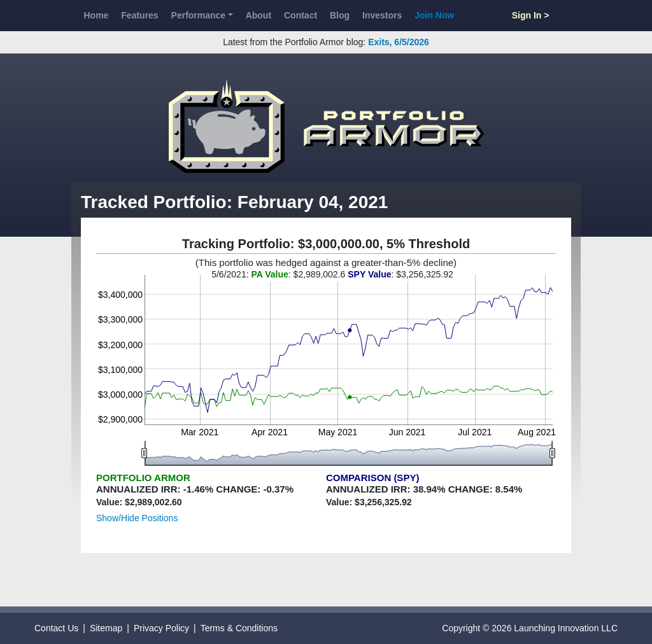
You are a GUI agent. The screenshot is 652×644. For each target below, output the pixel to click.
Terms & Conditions (239, 628)
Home (96, 15)
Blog (340, 15)
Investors (382, 15)
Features (139, 15)
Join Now (434, 15)
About (259, 15)
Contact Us (56, 628)
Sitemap (106, 628)
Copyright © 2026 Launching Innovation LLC (530, 628)
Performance (199, 15)
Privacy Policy (161, 628)
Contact (301, 15)
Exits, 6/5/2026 (399, 42)
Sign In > (531, 15)
